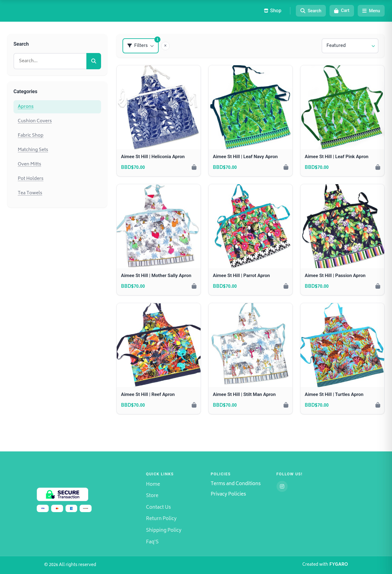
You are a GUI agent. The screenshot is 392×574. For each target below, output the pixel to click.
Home (153, 485)
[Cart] (342, 11)
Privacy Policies (228, 495)
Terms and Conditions (236, 484)
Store (152, 496)
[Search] (311, 11)
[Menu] (371, 11)
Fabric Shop (31, 136)
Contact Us (158, 508)
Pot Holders (31, 179)
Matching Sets (33, 150)
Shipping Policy (164, 531)
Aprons (26, 107)
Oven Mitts (29, 164)
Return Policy (161, 519)
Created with (325, 565)
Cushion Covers (35, 121)
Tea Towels (30, 193)
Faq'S (152, 542)
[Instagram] (282, 486)
